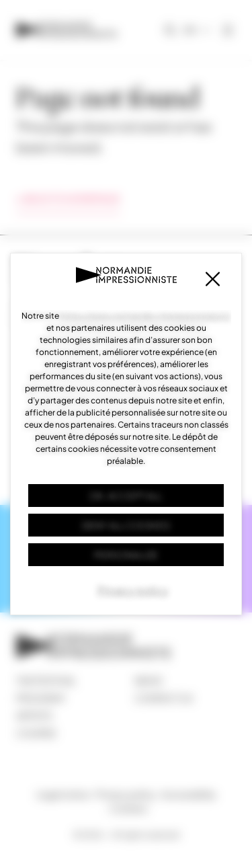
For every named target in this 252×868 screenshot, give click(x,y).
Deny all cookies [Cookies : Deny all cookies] (126, 525)
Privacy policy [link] (133, 590)
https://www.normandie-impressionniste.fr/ (145, 316)
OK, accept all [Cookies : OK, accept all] (126, 496)
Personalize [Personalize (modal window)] (126, 555)
